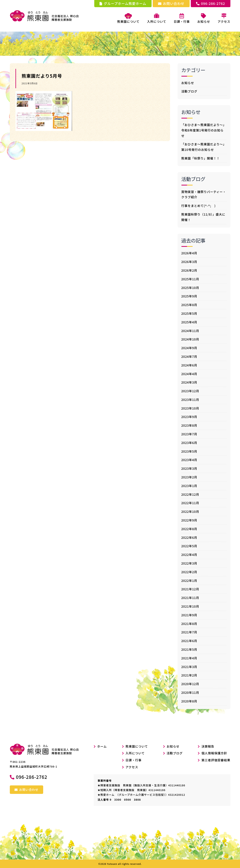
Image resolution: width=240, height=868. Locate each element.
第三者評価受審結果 (216, 760)
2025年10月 (190, 288)
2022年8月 (189, 529)
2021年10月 (190, 606)
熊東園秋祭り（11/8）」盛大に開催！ (203, 217)
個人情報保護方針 (214, 753)
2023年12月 (190, 391)
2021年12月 (190, 589)
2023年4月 (189, 460)
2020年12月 (190, 684)
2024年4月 (189, 374)
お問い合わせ (171, 3)
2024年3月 (189, 382)
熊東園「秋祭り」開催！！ (201, 158)
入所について (135, 753)
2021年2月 (189, 675)
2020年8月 (189, 701)
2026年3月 (189, 262)
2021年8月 (189, 624)
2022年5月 (189, 546)
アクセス (132, 767)
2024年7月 (189, 356)
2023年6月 (189, 443)
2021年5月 (189, 649)
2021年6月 (189, 641)
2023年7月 (189, 434)
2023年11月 (190, 400)
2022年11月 (190, 503)
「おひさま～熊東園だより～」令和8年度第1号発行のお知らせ (204, 130)
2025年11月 (190, 279)
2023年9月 (189, 417)
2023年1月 (189, 486)
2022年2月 (189, 572)
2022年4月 (189, 555)
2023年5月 (189, 451)
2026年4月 (189, 253)
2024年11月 (190, 331)
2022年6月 (189, 537)
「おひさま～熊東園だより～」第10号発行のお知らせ (204, 147)
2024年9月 (189, 348)
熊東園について (128, 18)
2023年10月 (190, 408)
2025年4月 (189, 322)
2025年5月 (189, 313)
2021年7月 (189, 632)
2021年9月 (189, 615)
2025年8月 (189, 305)
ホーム (100, 746)
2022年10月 (190, 512)
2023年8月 (189, 425)
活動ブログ (189, 91)
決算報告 (208, 746)
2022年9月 (189, 520)
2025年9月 (189, 296)
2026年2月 (189, 270)
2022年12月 (190, 494)
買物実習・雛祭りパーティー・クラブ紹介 (204, 194)
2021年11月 (190, 598)
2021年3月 (189, 667)
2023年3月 (189, 468)
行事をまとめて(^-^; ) (199, 206)
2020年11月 (190, 692)
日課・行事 (134, 760)
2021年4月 (189, 658)
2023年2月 (189, 477)
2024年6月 (189, 365)
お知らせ (188, 83)
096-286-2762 (210, 3)
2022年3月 (189, 563)
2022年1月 (189, 581)
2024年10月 (190, 339)
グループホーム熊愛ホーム (123, 3)
